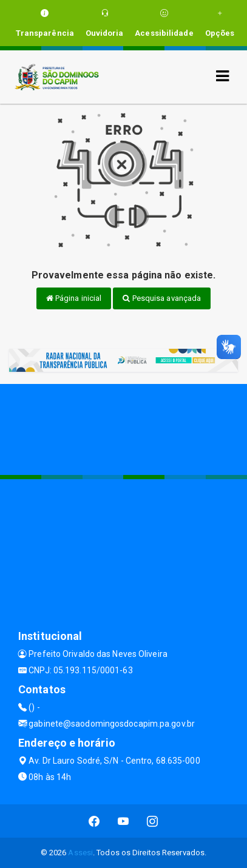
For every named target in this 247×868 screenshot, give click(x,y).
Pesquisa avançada (162, 298)
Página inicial (74, 298)
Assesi (80, 853)
